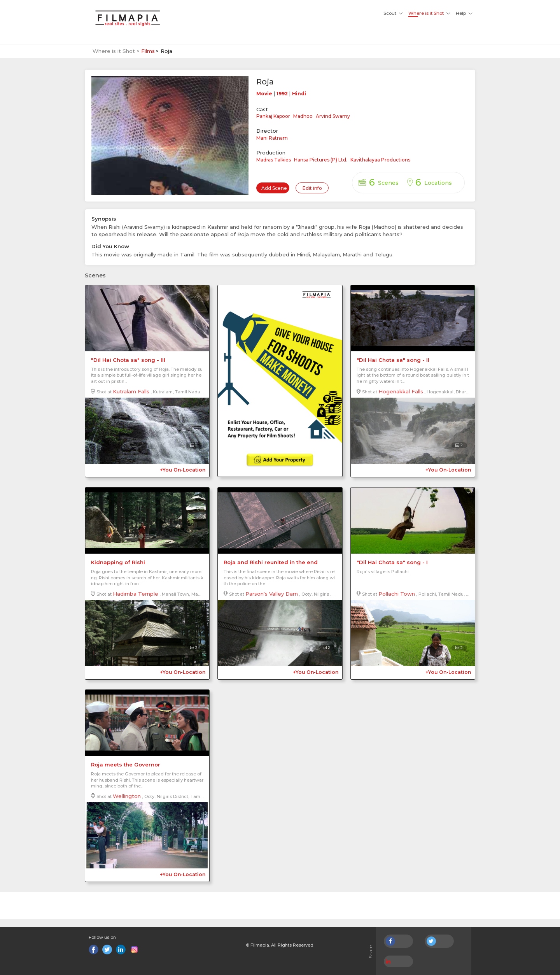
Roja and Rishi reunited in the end (271, 562)
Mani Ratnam (272, 138)
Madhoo (303, 116)
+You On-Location (183, 470)
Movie (264, 94)
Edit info (312, 188)
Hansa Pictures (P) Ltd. (321, 160)
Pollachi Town (397, 594)
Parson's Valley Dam (272, 594)
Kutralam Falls (131, 391)
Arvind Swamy (333, 116)
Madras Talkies (274, 160)
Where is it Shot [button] (426, 13)
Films (148, 51)
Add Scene (274, 188)
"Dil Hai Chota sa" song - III (128, 360)
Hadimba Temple (136, 594)
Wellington (127, 796)
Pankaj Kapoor (273, 116)
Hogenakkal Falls (401, 391)
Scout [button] (390, 13)
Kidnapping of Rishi (118, 562)
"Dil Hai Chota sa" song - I (392, 562)
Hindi (299, 94)
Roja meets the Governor (126, 765)
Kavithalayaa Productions (380, 160)
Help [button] (461, 13)
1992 (282, 94)
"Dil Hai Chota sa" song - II (393, 360)
